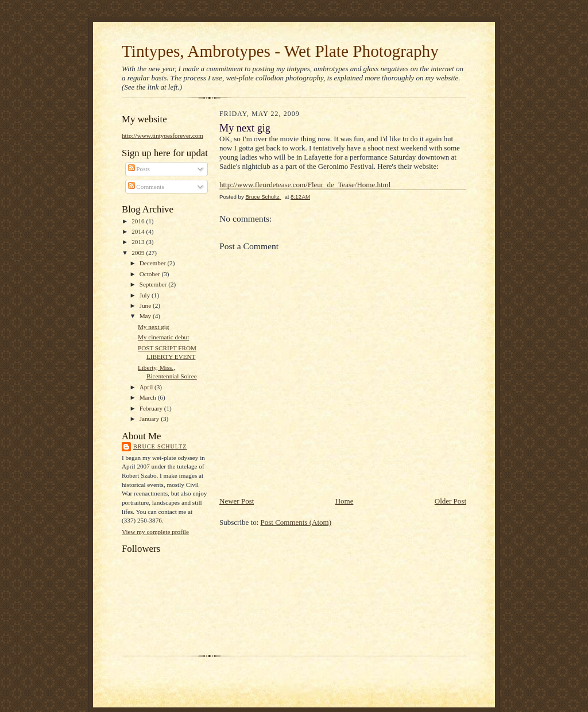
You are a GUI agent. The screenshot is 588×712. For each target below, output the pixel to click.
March (149, 397)
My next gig (154, 327)
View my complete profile (155, 532)
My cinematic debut (163, 337)
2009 (139, 253)
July (146, 295)
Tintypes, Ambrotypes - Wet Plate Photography (280, 51)
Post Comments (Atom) (296, 522)
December (154, 263)
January (150, 419)
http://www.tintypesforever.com (163, 136)
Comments (146, 187)
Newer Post (237, 501)
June (146, 305)
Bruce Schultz (160, 446)
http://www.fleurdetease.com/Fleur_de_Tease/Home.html (305, 185)
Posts (139, 169)
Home (345, 501)
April (147, 387)
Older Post (450, 501)
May (146, 316)
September (154, 284)
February (152, 408)
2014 (139, 231)
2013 (139, 242)
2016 (139, 221)
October (151, 274)
